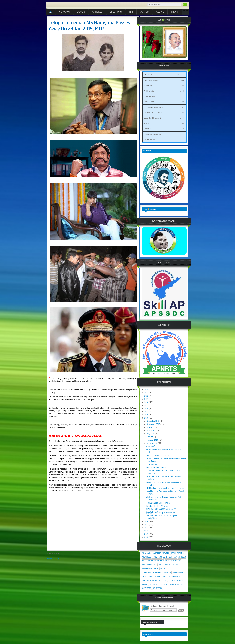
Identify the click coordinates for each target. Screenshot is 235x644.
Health (145, 584)
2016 (147, 415)
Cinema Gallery (156, 584)
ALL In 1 (160, 12)
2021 (147, 399)
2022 (147, 396)
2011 (147, 531)
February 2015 (153, 440)
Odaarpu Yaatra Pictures (153, 561)
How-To (175, 12)
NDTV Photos (174, 576)
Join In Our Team (170, 557)
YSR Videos (157, 557)
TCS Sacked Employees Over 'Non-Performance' (166, 488)
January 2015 (152, 443)
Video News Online (150, 580)
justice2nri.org (152, 464)
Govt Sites (147, 588)
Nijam (162, 569)
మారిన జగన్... (151, 446)
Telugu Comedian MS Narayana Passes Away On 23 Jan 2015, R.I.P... (89, 26)
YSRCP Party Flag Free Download (156, 573)
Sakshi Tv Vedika (165, 565)
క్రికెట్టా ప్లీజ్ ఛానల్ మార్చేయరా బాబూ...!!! (160, 512)
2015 (147, 418)
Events (172, 580)
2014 (147, 521)
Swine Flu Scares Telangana (158, 455)
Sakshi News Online (150, 569)
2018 (147, 408)
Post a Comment (54, 558)
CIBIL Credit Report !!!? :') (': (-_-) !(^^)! (161, 509)
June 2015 (151, 431)
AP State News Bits (173, 561)
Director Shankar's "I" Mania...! (158, 506)
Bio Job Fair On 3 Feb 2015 (157, 467)
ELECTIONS (116, 12)
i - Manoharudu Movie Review (158, 503)
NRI (131, 12)
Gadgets (180, 580)
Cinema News (177, 573)
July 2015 (151, 427)
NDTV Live (163, 580)
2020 (147, 402)
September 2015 (153, 424)
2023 (147, 393)
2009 (147, 537)
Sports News (148, 576)
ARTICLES (97, 12)
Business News (161, 576)
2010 (147, 534)
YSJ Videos (147, 557)
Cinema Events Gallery (174, 584)
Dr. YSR (81, 12)
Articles (182, 557)
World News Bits (149, 565)
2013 (147, 525)
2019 (147, 405)
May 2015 (151, 434)
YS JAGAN (64, 12)
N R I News (177, 565)
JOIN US (144, 12)
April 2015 (151, 437)
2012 (147, 528)
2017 (147, 412)
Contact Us (158, 588)
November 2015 (153, 421)
